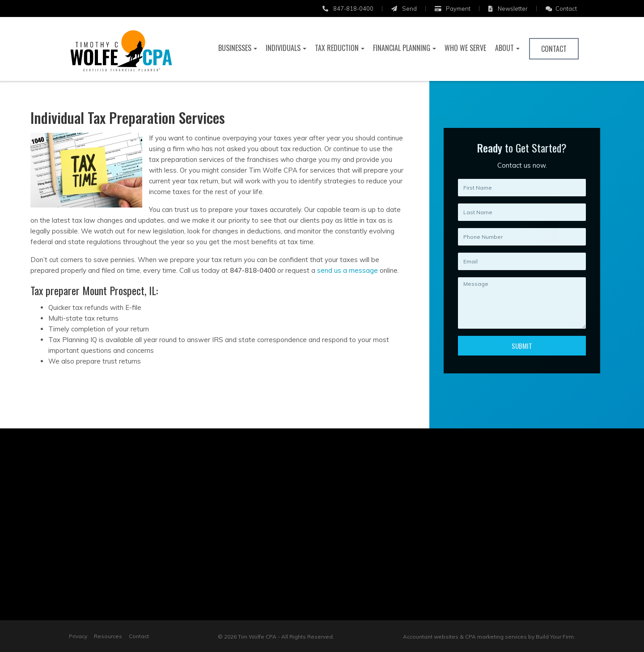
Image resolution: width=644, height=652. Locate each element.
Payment (453, 8)
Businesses (235, 48)
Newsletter (508, 8)
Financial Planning (402, 48)
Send (404, 8)
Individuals (283, 48)
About (504, 48)
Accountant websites (431, 637)
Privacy (78, 636)
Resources (108, 636)
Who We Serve (465, 48)
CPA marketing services (496, 637)
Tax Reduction (337, 48)
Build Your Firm (555, 637)
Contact (561, 8)
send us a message (345, 270)
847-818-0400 (348, 8)
